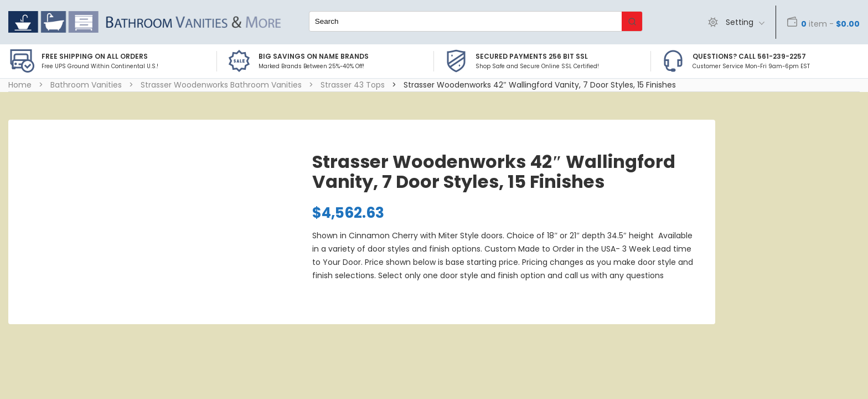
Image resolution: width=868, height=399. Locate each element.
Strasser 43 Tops (353, 85)
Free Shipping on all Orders (95, 56)
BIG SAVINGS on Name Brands (314, 56)
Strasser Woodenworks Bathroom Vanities (221, 85)
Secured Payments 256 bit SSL (532, 56)
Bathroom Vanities (86, 85)
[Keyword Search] (466, 21)
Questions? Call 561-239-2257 (749, 56)
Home (20, 85)
